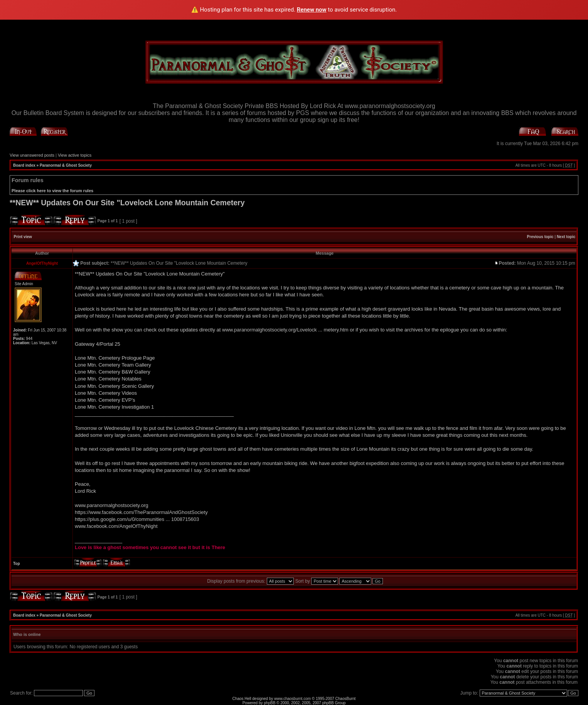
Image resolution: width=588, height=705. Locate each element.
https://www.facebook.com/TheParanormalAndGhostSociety (141, 512)
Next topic (566, 237)
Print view (23, 237)
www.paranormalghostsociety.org (112, 505)
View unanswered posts (32, 155)
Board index (24, 165)
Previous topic (540, 237)
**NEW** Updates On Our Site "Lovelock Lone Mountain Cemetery (127, 203)
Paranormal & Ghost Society (66, 165)
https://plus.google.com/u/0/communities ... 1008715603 (137, 519)
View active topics (75, 155)
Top (17, 564)
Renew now (312, 10)
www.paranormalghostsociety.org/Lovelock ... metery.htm (285, 330)
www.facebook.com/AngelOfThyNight (116, 526)
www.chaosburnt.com (292, 699)
